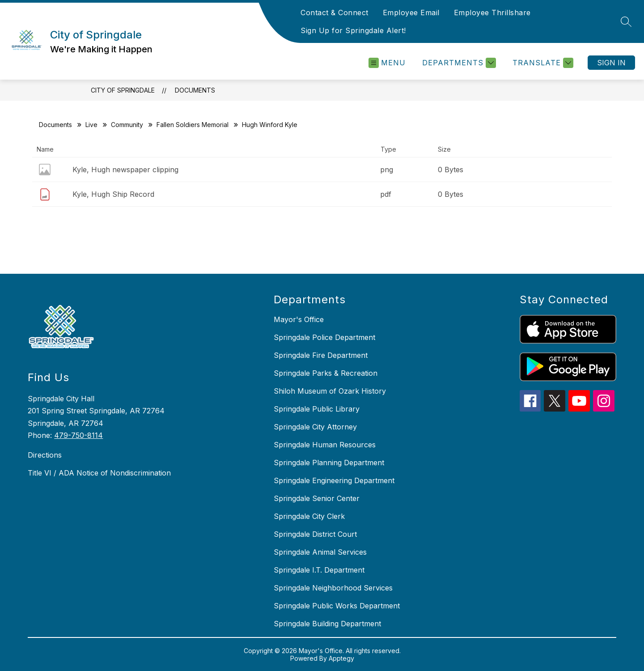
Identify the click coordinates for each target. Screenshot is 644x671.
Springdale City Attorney (315, 427)
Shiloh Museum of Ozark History (330, 391)
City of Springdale (123, 90)
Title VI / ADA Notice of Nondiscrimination (99, 473)
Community (127, 125)
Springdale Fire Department (321, 355)
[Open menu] (387, 63)
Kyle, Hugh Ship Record (113, 194)
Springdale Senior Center (317, 498)
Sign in (611, 63)
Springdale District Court (315, 534)
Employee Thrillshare (492, 13)
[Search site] (626, 21)
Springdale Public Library (317, 409)
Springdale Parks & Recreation (326, 373)
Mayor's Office (299, 319)
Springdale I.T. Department (319, 570)
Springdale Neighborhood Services (333, 588)
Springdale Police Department (324, 337)
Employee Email (411, 13)
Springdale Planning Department (329, 463)
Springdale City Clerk (309, 516)
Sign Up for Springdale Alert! (353, 30)
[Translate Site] (542, 63)
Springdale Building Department (327, 624)
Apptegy (341, 658)
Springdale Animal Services (320, 552)
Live (91, 125)
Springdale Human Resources (325, 445)
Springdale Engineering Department (334, 480)
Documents (195, 90)
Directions (45, 455)
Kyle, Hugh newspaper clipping (125, 170)
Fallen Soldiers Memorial (193, 125)
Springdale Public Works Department (337, 606)
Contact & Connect (335, 13)
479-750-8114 (78, 435)
